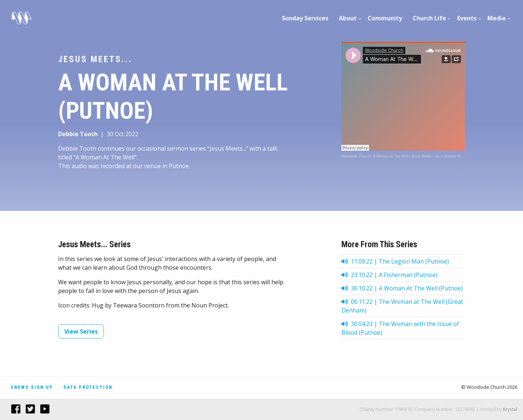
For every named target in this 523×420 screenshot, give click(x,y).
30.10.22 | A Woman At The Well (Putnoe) (402, 288)
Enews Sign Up (32, 387)
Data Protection (88, 387)
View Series (81, 331)
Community (385, 18)
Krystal (510, 409)
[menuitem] (305, 18)
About (348, 18)
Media (496, 18)
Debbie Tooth (78, 134)
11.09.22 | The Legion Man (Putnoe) (395, 261)
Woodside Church (356, 156)
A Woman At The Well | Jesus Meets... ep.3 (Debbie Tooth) (420, 156)
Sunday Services (305, 18)
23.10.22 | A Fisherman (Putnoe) (390, 275)
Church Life (429, 18)
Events (467, 18)
